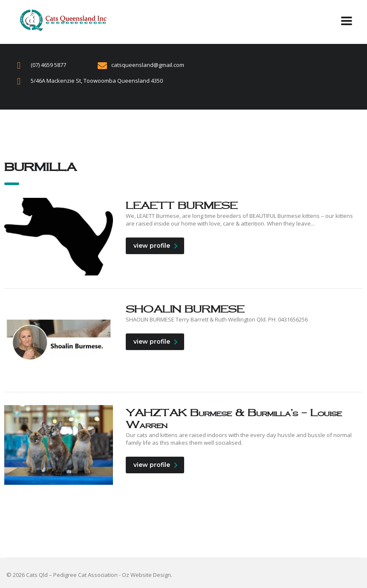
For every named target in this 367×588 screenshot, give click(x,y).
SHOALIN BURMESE (185, 309)
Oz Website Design (146, 575)
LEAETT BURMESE (182, 205)
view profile (156, 246)
